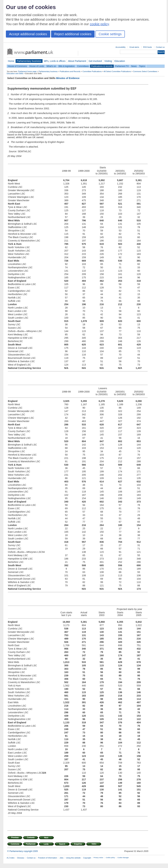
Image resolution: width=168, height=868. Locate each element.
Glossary (21, 858)
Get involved (95, 61)
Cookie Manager (123, 858)
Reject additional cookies (73, 34)
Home (11, 61)
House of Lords (37, 66)
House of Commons (17, 66)
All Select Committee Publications (117, 71)
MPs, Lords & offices (55, 61)
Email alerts (134, 47)
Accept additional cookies (28, 34)
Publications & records (102, 66)
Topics (142, 66)
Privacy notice (98, 858)
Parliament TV (122, 66)
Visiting (108, 61)
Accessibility (121, 47)
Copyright (87, 858)
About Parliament (77, 61)
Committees (83, 66)
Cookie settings (110, 34)
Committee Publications (92, 71)
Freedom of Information (47, 858)
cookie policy (99, 24)
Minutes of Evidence (68, 78)
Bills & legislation (67, 66)
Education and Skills (15, 73)
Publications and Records (70, 71)
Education (120, 61)
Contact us (160, 47)
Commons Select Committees (145, 71)
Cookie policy (110, 858)
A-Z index (11, 858)
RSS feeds (148, 47)
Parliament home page (27, 71)
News (134, 66)
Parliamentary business (29, 61)
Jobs (61, 858)
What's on (51, 66)
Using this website (73, 858)
